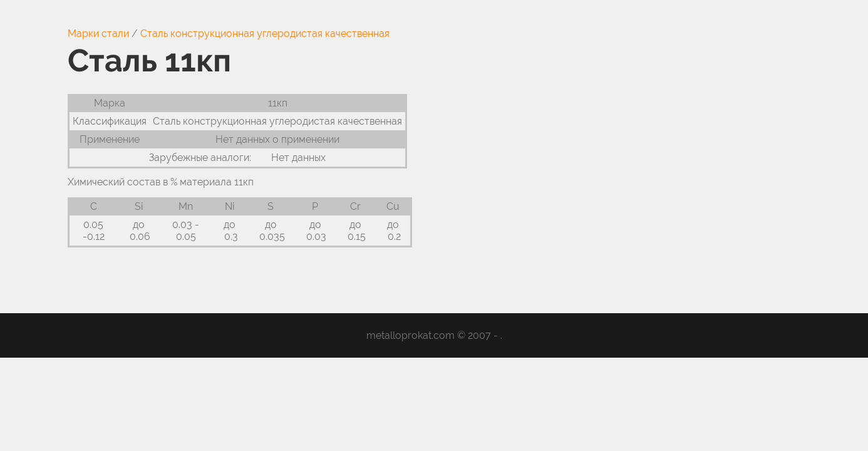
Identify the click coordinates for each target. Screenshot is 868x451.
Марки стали (98, 34)
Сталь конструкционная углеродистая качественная (265, 34)
